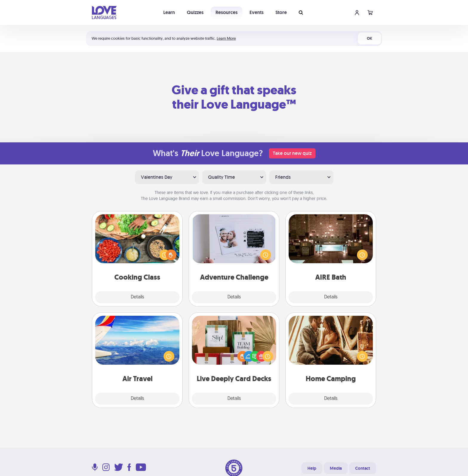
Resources (227, 12)
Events (257, 12)
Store (281, 12)
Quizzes (195, 12)
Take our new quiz (292, 153)
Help (312, 468)
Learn (169, 12)
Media (336, 468)
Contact (363, 468)
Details (137, 297)
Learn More (226, 38)
